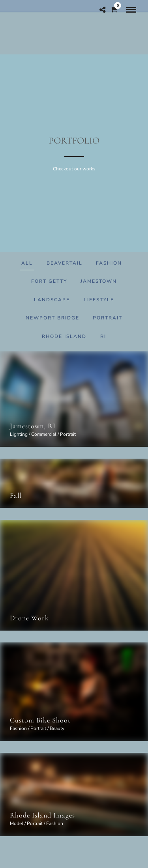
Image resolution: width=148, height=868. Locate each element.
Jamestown (99, 281)
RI (103, 336)
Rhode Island (64, 336)
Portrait (108, 318)
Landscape (52, 300)
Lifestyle (99, 300)
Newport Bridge (52, 318)
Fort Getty (49, 281)
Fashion (109, 263)
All (27, 263)
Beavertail (65, 263)
